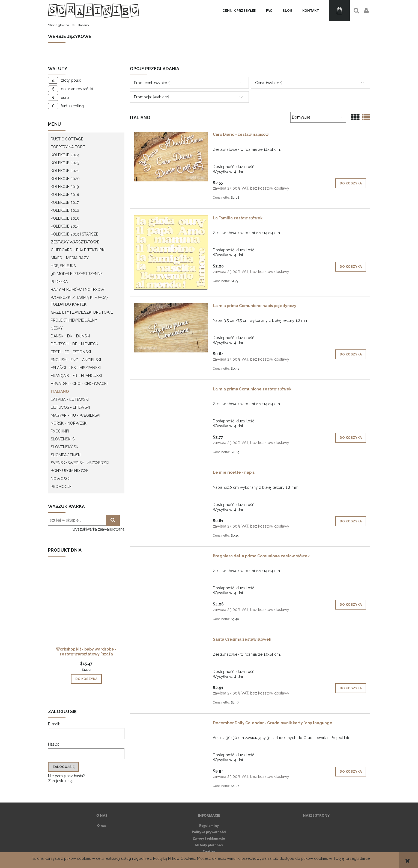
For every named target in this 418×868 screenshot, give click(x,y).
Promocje (61, 487)
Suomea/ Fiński (66, 455)
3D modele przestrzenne (77, 274)
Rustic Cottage (67, 139)
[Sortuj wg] (318, 117)
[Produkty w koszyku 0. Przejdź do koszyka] (339, 11)
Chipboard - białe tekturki (78, 250)
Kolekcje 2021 (65, 171)
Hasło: (53, 744)
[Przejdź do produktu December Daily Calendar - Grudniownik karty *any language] (171, 724)
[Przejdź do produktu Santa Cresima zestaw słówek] (171, 641)
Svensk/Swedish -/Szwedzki (80, 463)
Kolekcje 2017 (65, 202)
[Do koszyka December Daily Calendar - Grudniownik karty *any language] (351, 772)
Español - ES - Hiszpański (76, 368)
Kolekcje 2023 (65, 163)
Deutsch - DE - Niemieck (74, 344)
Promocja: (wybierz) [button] (152, 97)
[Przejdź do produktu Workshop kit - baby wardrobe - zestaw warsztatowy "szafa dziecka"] (86, 611)
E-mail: (54, 724)
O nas (102, 826)
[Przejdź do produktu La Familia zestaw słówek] (171, 252)
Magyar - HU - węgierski (75, 415)
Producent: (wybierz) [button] (152, 83)
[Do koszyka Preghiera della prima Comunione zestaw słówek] (351, 605)
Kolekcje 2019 (65, 187)
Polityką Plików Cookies (174, 858)
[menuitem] (239, 11)
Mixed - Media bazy (70, 258)
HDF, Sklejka (63, 266)
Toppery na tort (68, 147)
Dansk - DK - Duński (70, 336)
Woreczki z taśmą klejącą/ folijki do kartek (80, 301)
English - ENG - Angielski (76, 360)
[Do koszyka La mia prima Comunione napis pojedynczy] (351, 354)
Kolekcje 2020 (65, 179)
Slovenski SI (63, 439)
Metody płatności (209, 845)
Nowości (60, 479)
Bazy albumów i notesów (78, 290)
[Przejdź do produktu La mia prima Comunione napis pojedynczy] (171, 328)
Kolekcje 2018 (65, 195)
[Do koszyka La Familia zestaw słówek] (351, 267)
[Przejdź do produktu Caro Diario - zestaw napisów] (171, 156)
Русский (60, 431)
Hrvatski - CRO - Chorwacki (79, 384)
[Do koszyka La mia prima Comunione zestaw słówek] (351, 438)
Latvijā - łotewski (70, 399)
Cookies (209, 851)
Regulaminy (209, 826)
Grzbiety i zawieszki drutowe (82, 312)
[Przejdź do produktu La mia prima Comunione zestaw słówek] (171, 390)
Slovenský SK (65, 447)
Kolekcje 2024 (65, 155)
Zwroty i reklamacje (209, 838)
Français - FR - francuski (76, 376)
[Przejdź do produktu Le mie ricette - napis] (171, 474)
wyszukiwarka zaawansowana (98, 529)
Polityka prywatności (209, 832)
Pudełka (59, 282)
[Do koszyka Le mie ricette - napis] (351, 521)
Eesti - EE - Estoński (71, 352)
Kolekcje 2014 (65, 226)
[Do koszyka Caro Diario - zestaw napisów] (351, 183)
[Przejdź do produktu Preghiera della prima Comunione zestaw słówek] (171, 557)
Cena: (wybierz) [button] (269, 83)
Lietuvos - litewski (70, 407)
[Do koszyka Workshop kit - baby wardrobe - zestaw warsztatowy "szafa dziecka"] (86, 679)
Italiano (60, 392)
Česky (57, 328)
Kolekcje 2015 (65, 218)
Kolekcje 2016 (65, 210)
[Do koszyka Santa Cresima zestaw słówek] (351, 688)
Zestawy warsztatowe (75, 242)
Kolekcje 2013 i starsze (74, 234)
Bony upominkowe (70, 471)
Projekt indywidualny (74, 320)
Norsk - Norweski (69, 423)
